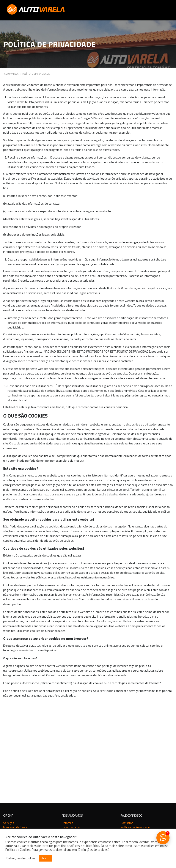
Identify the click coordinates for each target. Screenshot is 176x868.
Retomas (68, 721)
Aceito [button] (45, 858)
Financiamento (71, 725)
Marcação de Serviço (16, 725)
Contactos (127, 721)
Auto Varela (20, 758)
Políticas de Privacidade (135, 725)
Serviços (9, 721)
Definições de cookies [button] (21, 858)
